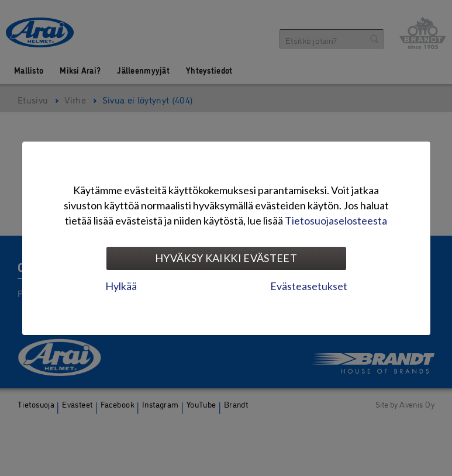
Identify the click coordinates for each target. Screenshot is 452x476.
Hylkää (121, 286)
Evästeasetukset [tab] (309, 286)
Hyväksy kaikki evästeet (226, 258)
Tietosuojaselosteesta (336, 220)
